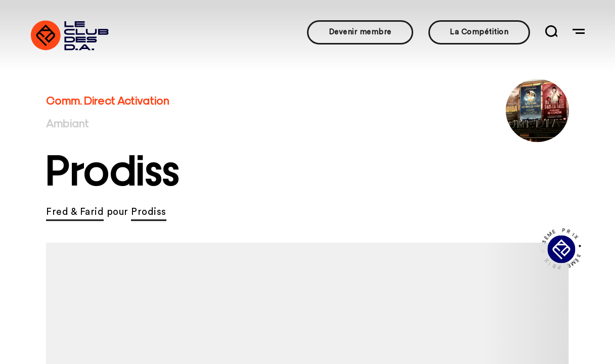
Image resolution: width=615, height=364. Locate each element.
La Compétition (479, 32)
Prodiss (149, 212)
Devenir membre (360, 32)
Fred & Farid (75, 212)
